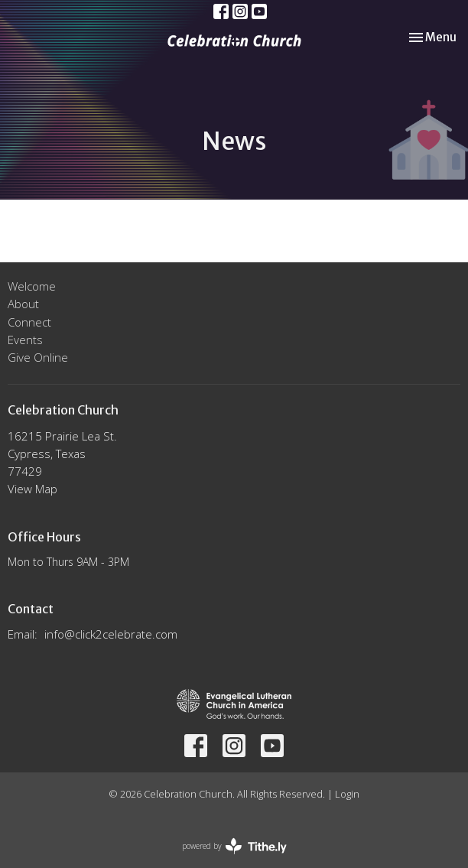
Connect (29, 322)
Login (347, 794)
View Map (32, 489)
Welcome (32, 286)
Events (25, 340)
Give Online (38, 357)
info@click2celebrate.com (111, 634)
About (23, 304)
